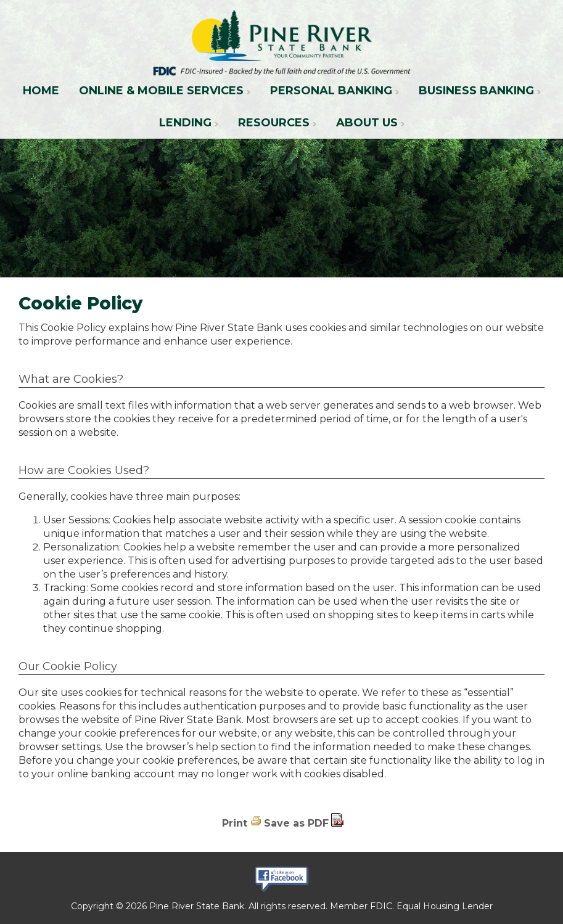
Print (235, 823)
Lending (185, 123)
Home (41, 91)
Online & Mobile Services (161, 91)
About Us (367, 123)
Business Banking (476, 91)
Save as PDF (296, 823)
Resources (274, 123)
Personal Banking (331, 91)
